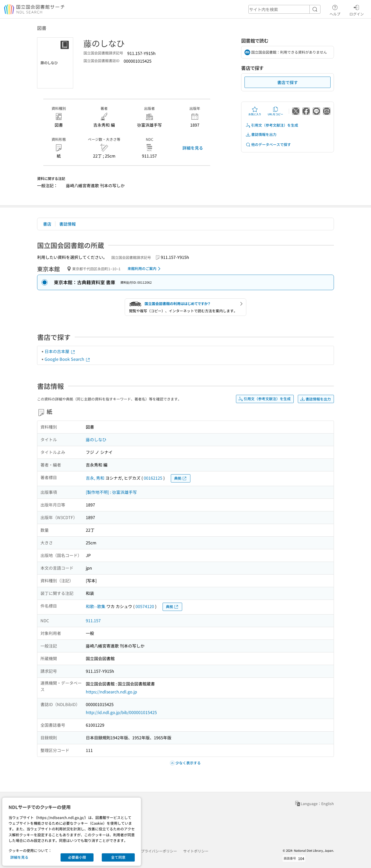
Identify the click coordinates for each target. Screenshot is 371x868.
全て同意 (118, 857)
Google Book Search (68, 359)
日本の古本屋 (60, 351)
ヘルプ (335, 10)
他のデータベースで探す (268, 145)
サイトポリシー (196, 851)
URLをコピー (275, 111)
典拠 (181, 478)
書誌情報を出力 (261, 134)
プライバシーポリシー (159, 851)
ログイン (357, 10)
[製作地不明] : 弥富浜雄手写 (111, 492)
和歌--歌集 (96, 606)
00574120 (145, 606)
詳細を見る (193, 148)
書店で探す (288, 82)
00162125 (153, 478)
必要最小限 (77, 857)
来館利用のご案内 (145, 269)
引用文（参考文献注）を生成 (272, 125)
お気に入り (255, 111)
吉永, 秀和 (95, 478)
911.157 (93, 620)
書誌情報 (68, 224)
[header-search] (284, 9)
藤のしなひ (96, 439)
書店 (47, 224)
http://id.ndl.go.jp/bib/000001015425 (121, 712)
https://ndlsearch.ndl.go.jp (111, 692)
